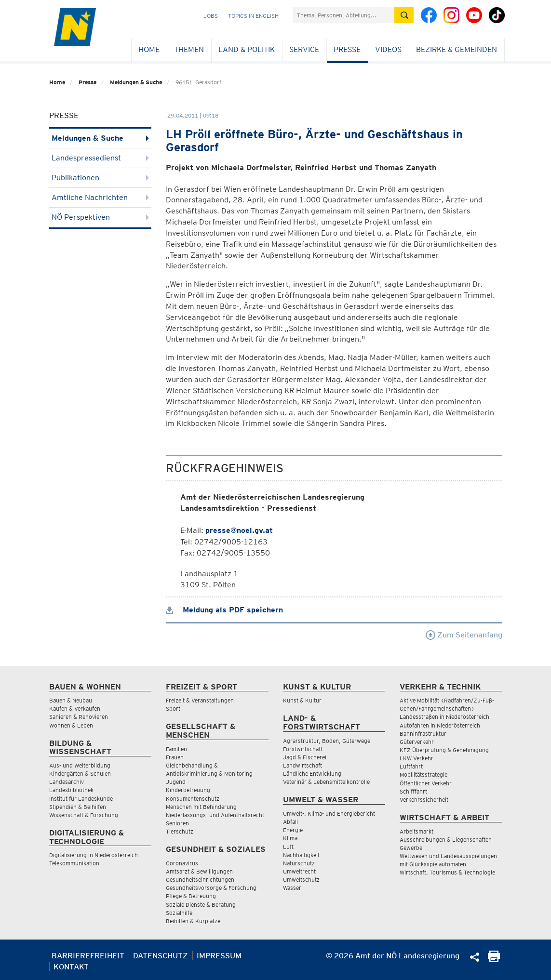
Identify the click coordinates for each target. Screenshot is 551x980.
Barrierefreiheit (88, 956)
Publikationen (101, 178)
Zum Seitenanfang (464, 635)
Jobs (211, 16)
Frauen (175, 757)
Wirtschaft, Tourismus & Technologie (447, 872)
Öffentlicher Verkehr (426, 783)
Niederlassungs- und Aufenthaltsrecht (215, 815)
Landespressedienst (101, 158)
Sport (173, 709)
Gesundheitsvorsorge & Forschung (211, 888)
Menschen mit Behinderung (201, 807)
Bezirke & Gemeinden (457, 49)
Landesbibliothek (71, 790)
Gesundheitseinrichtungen (200, 880)
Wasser (292, 888)
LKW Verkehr (417, 758)
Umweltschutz (301, 880)
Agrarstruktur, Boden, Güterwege (327, 741)
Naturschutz (299, 863)
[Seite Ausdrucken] (494, 960)
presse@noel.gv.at (239, 530)
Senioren (177, 823)
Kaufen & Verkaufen (75, 709)
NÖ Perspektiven (101, 217)
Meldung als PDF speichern (224, 610)
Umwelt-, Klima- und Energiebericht (329, 814)
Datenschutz (161, 956)
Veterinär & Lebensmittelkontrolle (326, 782)
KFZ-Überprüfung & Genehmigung (444, 750)
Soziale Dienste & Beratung (201, 905)
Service (304, 49)
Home (149, 49)
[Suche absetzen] (404, 15)
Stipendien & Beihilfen (78, 807)
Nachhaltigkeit (301, 855)
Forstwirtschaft (303, 749)
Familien (176, 749)
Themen (189, 49)
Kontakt (71, 967)
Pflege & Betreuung (191, 896)
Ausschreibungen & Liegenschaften (446, 840)
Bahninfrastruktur (423, 734)
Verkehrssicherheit (424, 800)
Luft (288, 847)
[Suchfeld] (344, 15)
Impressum (219, 956)
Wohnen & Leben (71, 725)
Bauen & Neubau (71, 700)
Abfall (290, 822)
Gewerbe (411, 848)
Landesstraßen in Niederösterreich (444, 717)
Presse (347, 49)
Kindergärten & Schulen (80, 774)
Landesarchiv (67, 782)
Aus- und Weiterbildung (80, 765)
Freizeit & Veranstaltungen (200, 700)
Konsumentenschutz (193, 799)
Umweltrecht (299, 871)
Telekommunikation (74, 863)
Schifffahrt (413, 791)
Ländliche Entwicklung (312, 774)
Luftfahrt (411, 766)
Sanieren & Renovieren (79, 717)
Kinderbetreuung (188, 790)
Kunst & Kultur (302, 700)
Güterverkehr (417, 742)
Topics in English (253, 16)
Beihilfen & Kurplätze (193, 921)
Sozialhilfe (179, 913)
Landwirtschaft (302, 765)
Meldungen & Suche (136, 82)
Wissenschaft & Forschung (84, 815)
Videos (388, 49)
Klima (290, 838)
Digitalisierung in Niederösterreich (94, 855)
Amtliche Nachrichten (101, 197)
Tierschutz (180, 831)
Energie (293, 830)
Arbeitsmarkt (417, 831)
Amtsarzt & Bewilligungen (199, 871)
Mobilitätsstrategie (423, 775)
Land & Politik (247, 49)
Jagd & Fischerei (305, 757)
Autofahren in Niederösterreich (440, 725)
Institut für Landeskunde (81, 799)
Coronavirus (182, 863)
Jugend (176, 782)
